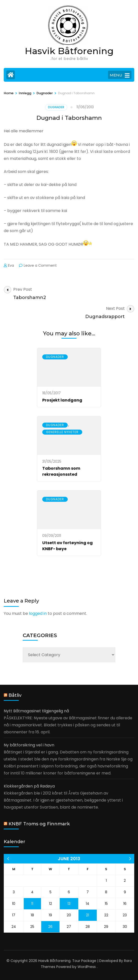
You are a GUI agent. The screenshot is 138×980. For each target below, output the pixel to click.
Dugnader (56, 107)
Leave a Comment (40, 265)
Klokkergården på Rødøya (29, 786)
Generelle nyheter (62, 432)
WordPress (87, 967)
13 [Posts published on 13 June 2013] (69, 904)
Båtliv (15, 695)
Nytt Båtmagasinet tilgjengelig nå (36, 711)
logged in (38, 613)
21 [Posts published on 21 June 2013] (87, 915)
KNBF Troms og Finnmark (39, 824)
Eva (11, 265)
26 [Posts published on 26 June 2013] (50, 927)
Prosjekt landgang (62, 400)
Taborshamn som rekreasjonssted (61, 471)
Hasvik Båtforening (69, 51)
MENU (120, 75)
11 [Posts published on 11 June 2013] (32, 904)
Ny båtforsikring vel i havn (29, 745)
